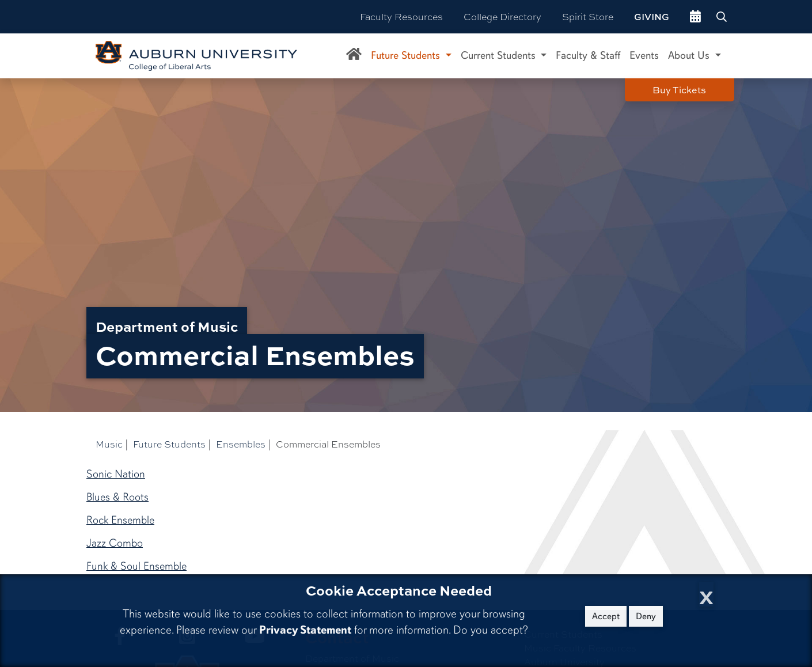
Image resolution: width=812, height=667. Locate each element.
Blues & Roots (117, 497)
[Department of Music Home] (354, 56)
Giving (652, 17)
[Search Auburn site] (723, 17)
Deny (646, 616)
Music (109, 444)
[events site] (695, 17)
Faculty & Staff (588, 55)
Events (644, 55)
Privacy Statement (305, 630)
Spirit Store (588, 16)
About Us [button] (690, 55)
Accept (606, 616)
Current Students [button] (500, 55)
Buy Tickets (679, 90)
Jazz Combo (115, 543)
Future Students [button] (407, 55)
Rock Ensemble (120, 520)
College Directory (502, 16)
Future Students (169, 444)
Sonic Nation (116, 474)
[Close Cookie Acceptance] (706, 594)
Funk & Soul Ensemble (136, 566)
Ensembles (241, 444)
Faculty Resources (401, 16)
